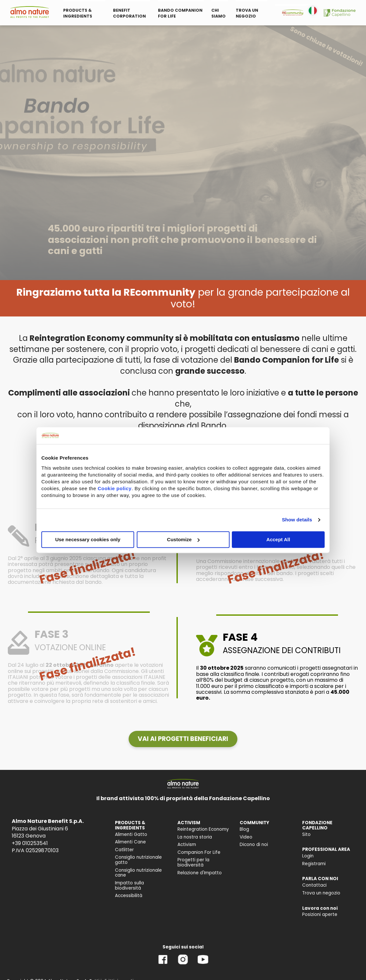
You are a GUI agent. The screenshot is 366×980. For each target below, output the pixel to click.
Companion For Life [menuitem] (199, 852)
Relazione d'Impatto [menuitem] (200, 873)
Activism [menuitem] (187, 845)
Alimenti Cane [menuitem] (130, 842)
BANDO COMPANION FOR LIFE (180, 13)
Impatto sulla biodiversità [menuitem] (129, 886)
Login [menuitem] (308, 856)
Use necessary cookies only (88, 539)
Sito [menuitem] (306, 834)
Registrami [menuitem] (314, 864)
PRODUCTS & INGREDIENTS (78, 13)
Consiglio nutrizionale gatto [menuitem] (138, 860)
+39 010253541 (30, 843)
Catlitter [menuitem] (124, 850)
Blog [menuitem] (244, 829)
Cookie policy (115, 488)
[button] (183, 739)
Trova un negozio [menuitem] (321, 893)
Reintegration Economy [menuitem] (203, 829)
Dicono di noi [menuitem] (254, 845)
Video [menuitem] (246, 837)
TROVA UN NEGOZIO (247, 13)
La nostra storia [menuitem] (195, 837)
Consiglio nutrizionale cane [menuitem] (138, 873)
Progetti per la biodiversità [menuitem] (193, 862)
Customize (183, 539)
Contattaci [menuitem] (314, 885)
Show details (297, 520)
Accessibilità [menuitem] (129, 896)
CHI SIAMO (218, 13)
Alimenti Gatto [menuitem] (131, 834)
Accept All (278, 539)
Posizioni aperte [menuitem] (320, 914)
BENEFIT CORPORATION (129, 13)
